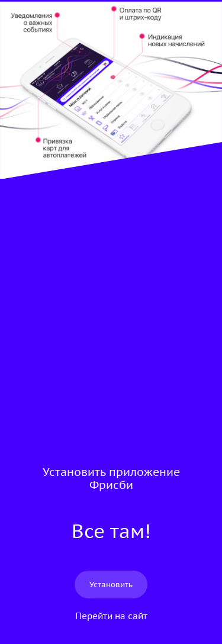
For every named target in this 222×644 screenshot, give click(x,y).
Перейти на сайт (111, 616)
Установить (111, 585)
